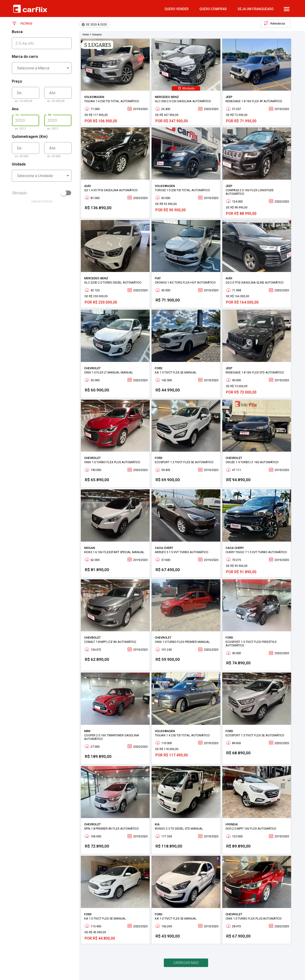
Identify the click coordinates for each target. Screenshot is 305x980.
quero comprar (213, 9)
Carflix (30, 9)
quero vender (177, 9)
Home (86, 35)
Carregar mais (186, 963)
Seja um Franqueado (256, 9)
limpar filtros (42, 202)
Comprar (97, 35)
